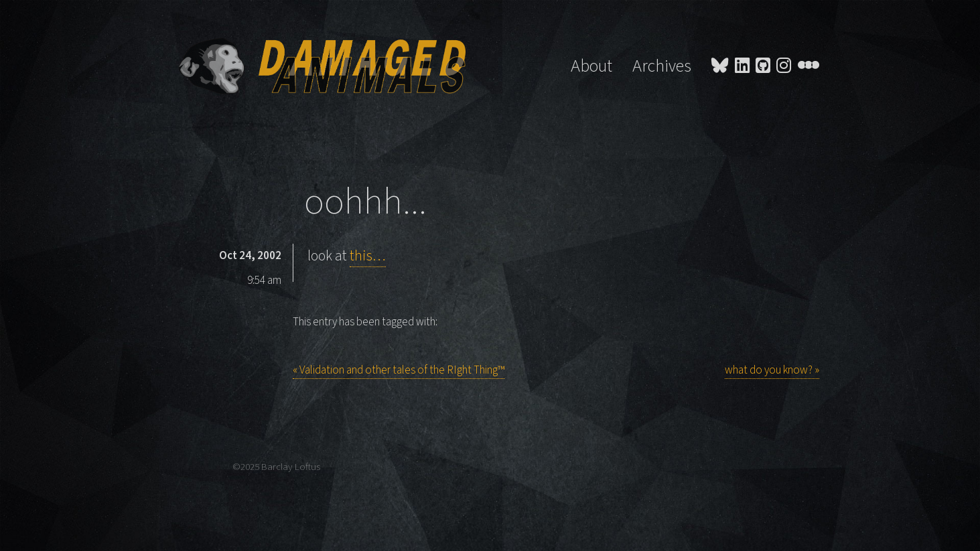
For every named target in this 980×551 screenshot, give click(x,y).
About (591, 66)
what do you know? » (772, 370)
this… (368, 256)
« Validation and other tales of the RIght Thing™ (399, 370)
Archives (662, 66)
